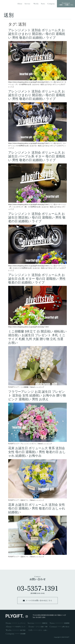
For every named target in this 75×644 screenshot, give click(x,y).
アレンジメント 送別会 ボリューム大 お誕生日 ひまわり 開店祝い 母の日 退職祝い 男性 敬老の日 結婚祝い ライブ (37, 34)
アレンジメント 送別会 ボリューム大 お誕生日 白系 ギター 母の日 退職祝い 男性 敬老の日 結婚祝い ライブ (37, 279)
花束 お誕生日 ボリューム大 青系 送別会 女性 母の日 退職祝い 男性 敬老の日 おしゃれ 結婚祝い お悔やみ (37, 452)
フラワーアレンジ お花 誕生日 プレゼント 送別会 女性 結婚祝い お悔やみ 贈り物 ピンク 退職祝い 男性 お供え (37, 395)
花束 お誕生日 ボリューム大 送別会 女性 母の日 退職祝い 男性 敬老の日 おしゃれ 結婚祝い (37, 508)
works (36, 4)
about (20, 4)
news (43, 4)
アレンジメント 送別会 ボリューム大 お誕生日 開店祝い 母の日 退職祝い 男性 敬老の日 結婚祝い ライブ (37, 217)
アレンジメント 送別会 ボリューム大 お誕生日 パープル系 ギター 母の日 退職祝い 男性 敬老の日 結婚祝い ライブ (37, 156)
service (28, 4)
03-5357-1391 (38, 588)
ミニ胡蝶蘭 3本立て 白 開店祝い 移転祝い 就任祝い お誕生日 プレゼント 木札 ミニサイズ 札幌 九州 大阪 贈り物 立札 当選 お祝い (37, 337)
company (51, 4)
